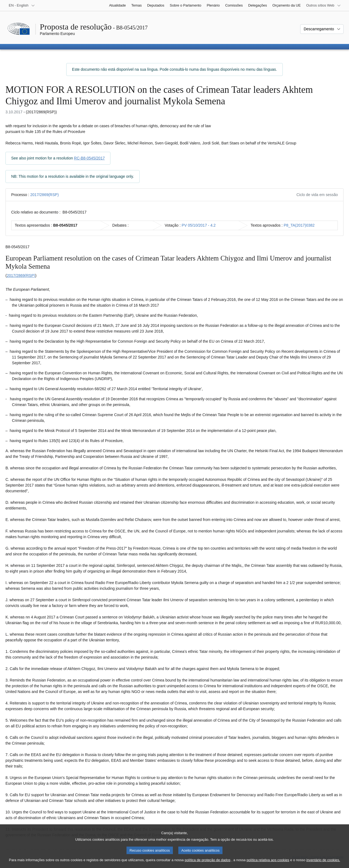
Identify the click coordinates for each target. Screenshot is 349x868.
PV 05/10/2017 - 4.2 (199, 225)
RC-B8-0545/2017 (89, 158)
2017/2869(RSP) (44, 195)
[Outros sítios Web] (324, 5)
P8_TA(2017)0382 (299, 225)
